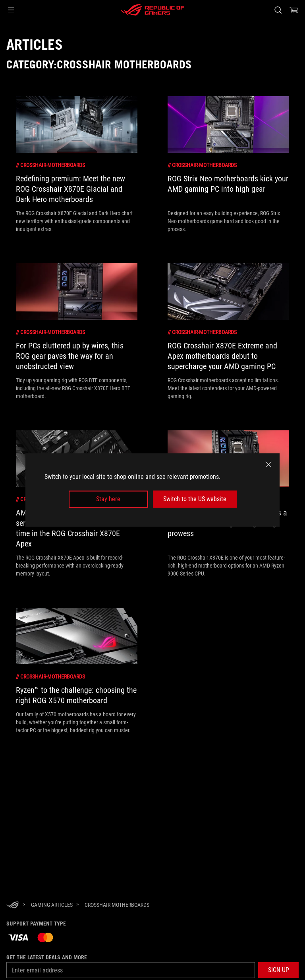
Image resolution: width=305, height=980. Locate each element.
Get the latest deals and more (47, 957)
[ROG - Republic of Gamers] (152, 10)
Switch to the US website (195, 499)
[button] (11, 10)
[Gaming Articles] (52, 905)
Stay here (108, 499)
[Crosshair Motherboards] (117, 905)
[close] (268, 465)
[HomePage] (13, 905)
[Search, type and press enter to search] (278, 10)
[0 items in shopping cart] (294, 10)
